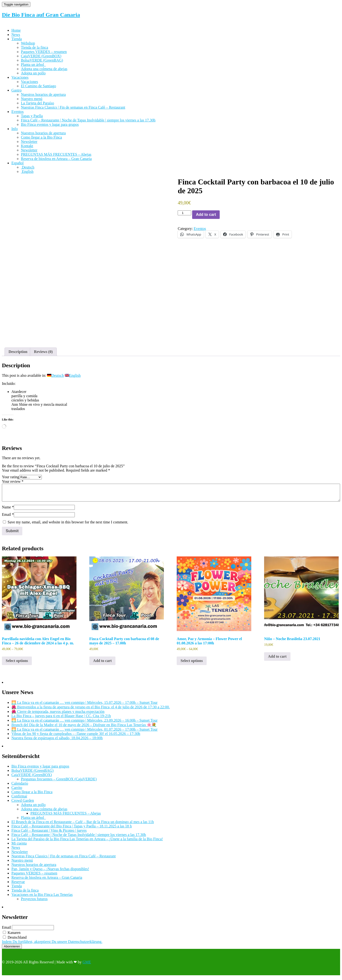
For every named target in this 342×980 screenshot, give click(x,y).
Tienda (17, 39)
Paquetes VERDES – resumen (44, 52)
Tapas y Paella (32, 116)
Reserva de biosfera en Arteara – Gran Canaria (56, 159)
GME (87, 965)
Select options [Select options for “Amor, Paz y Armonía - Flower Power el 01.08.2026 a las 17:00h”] (192, 664)
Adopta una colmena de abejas (44, 69)
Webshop (28, 43)
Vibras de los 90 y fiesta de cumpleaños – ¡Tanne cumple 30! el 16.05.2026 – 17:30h (76, 737)
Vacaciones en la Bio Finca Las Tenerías (42, 898)
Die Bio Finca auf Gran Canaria (41, 15)
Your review (13, 485)
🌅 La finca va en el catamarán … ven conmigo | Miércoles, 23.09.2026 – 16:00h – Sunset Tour (84, 723)
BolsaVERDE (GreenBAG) (42, 60)
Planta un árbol (33, 65)
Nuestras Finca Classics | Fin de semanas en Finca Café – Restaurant (73, 107)
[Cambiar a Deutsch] (28, 167)
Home (16, 30)
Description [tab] (18, 355)
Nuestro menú (32, 99)
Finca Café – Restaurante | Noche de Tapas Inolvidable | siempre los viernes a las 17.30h (88, 120)
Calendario (20, 786)
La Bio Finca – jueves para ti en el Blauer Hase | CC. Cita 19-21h (61, 719)
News (16, 35)
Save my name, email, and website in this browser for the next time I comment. (68, 525)
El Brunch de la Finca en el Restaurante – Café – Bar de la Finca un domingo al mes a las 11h (83, 825)
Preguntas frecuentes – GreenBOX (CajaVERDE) (59, 782)
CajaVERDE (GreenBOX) (41, 56)
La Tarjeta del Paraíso (37, 103)
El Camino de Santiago (38, 86)
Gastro (17, 90)
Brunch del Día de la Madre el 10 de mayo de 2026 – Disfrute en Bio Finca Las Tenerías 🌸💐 (84, 728)
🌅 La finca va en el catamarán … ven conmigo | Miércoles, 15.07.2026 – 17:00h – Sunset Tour (84, 706)
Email (8, 518)
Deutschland (15, 940)
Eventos (18, 112)
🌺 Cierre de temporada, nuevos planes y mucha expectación (58, 715)
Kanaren (12, 935)
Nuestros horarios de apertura (43, 94)
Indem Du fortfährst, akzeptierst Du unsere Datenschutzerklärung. (52, 944)
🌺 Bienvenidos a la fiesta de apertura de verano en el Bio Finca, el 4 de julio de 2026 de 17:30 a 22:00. (91, 710)
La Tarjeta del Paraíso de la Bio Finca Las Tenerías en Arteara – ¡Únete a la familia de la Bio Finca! (87, 842)
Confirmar (19, 799)
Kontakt (27, 146)
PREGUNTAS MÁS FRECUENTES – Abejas (56, 154)
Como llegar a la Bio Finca (41, 137)
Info (15, 129)
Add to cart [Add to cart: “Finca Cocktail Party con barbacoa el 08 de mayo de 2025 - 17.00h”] (102, 664)
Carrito (17, 791)
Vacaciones (20, 77)
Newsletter (29, 142)
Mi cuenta (19, 846)
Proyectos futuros (34, 902)
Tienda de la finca (34, 47)
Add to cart (206, 215)
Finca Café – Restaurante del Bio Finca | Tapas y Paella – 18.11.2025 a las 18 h (72, 829)
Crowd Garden (23, 804)
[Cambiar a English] (27, 171)
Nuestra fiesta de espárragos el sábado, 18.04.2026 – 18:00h (57, 741)
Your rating (11, 480)
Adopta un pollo (33, 73)
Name (8, 510)
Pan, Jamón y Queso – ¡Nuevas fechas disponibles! (50, 872)
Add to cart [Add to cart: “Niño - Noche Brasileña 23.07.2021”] (277, 659)
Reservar (18, 885)
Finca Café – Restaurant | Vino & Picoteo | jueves (49, 833)
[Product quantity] (184, 213)
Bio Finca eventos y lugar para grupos (50, 124)
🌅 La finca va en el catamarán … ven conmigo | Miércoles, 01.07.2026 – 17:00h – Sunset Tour (84, 732)
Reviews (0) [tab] (43, 355)
